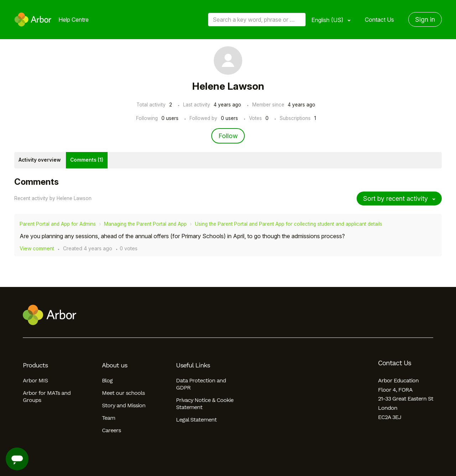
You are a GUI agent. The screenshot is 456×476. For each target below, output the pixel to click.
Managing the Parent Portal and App (145, 224)
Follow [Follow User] (228, 136)
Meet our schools (123, 393)
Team (108, 418)
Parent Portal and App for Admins (58, 224)
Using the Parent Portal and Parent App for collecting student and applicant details (289, 224)
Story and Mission (124, 405)
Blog (107, 380)
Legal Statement (196, 420)
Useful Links (193, 365)
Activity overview (40, 160)
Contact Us (379, 20)
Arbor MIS (35, 380)
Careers (111, 430)
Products (35, 365)
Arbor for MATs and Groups (47, 396)
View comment (37, 248)
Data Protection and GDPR (201, 384)
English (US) (328, 20)
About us (115, 365)
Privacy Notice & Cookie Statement (205, 404)
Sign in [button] (425, 19)
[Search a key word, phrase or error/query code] (257, 20)
